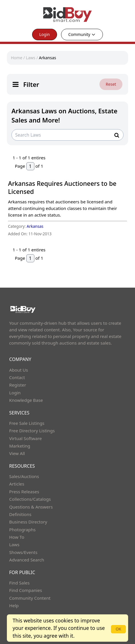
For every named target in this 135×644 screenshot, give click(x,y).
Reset (111, 84)
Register (18, 385)
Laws (31, 58)
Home (17, 58)
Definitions (20, 514)
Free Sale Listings (27, 423)
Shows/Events (23, 552)
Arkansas (48, 58)
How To (17, 537)
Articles (17, 484)
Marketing (20, 446)
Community (82, 34)
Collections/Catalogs (30, 499)
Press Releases (24, 492)
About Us (19, 370)
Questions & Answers (31, 507)
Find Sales (19, 583)
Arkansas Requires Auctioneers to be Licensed (62, 187)
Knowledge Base (26, 400)
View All (17, 453)
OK (118, 629)
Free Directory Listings (32, 431)
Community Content (30, 598)
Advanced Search (27, 560)
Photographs (22, 530)
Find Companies (26, 590)
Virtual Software (26, 438)
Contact (17, 377)
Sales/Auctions (24, 476)
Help (14, 605)
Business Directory (28, 522)
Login (45, 34)
